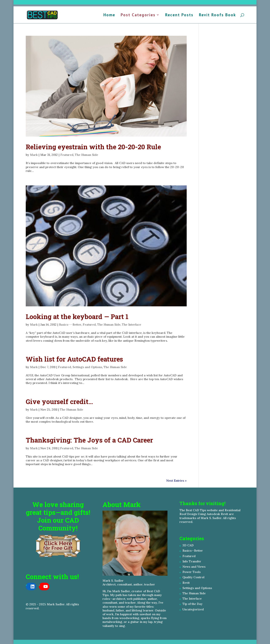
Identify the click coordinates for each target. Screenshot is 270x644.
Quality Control (193, 577)
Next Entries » (176, 481)
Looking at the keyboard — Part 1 (77, 317)
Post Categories (138, 15)
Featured (67, 155)
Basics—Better (193, 551)
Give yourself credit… (59, 401)
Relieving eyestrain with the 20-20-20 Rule (93, 147)
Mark (34, 155)
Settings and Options (87, 367)
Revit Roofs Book (217, 15)
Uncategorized (193, 609)
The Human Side (86, 155)
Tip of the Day (192, 604)
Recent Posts (179, 15)
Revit (186, 583)
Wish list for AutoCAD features (74, 359)
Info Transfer (192, 561)
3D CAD (188, 545)
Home (109, 15)
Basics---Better (70, 325)
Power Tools (192, 572)
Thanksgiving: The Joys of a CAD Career (89, 440)
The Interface (132, 325)
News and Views (194, 567)
